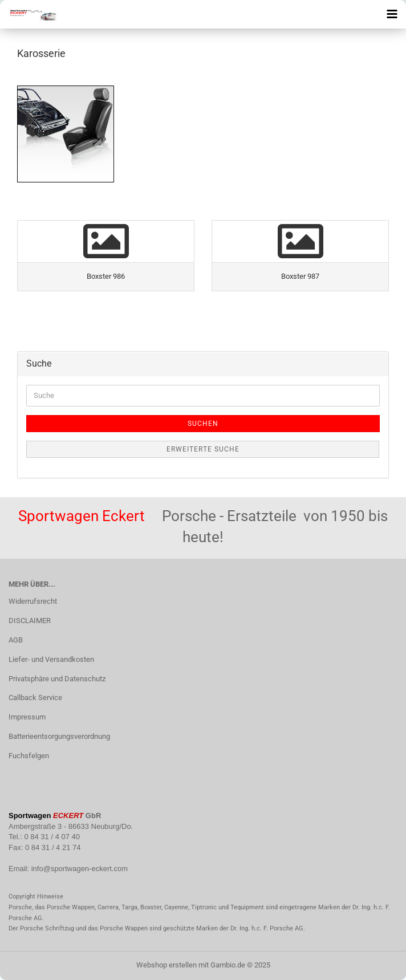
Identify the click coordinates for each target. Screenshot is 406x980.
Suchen (203, 424)
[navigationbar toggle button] (392, 14)
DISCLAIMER (30, 621)
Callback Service (35, 698)
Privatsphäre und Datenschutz (57, 679)
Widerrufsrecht (33, 601)
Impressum (27, 717)
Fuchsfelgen (29, 756)
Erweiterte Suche (203, 449)
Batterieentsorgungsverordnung (59, 736)
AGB (16, 640)
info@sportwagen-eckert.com (80, 869)
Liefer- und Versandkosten (51, 659)
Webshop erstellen (167, 965)
